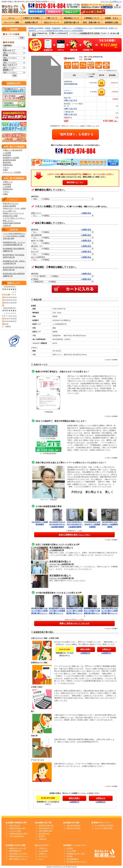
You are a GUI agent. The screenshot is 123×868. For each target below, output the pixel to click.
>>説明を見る (86, 213)
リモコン (6, 167)
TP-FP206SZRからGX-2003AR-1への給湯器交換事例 (92, 524)
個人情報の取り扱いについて (77, 862)
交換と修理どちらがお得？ (18, 854)
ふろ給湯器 (7, 153)
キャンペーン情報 (12, 22)
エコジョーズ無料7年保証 (104, 828)
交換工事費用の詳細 (45, 831)
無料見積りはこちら (75, 182)
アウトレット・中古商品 (12, 172)
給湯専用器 (7, 155)
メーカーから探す (15, 831)
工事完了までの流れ (31, 18)
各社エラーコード (52, 22)
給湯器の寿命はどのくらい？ (19, 856)
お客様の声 (7, 226)
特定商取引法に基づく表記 (76, 854)
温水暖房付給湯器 (9, 160)
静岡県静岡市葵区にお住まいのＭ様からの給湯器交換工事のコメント (92, 611)
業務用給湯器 (8, 165)
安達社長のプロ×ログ (11, 204)
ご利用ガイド (116, 2)
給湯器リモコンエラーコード (13, 213)
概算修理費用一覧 (15, 851)
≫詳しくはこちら (71, 100)
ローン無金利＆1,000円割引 (104, 825)
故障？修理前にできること (18, 859)
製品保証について (72, 18)
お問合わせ (42, 854)
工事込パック (8, 182)
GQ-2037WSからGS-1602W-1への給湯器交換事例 (110, 524)
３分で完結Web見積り (17, 836)
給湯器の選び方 (31, 22)
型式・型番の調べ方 (92, 22)
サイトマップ (106, 2)
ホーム (11, 18)
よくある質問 (43, 851)
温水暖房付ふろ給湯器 (11, 158)
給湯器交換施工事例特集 (12, 223)
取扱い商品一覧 (15, 825)
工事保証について (92, 18)
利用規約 (70, 856)
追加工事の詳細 (44, 834)
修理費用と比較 (112, 22)
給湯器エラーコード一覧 (18, 848)
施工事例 (42, 836)
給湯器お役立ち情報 (10, 216)
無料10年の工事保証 (74, 828)
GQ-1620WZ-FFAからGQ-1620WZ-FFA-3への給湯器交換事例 (57, 524)
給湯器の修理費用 (9, 206)
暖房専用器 (7, 162)
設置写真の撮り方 (72, 22)
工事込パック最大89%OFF (13, 150)
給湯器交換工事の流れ (46, 825)
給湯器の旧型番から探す (18, 828)
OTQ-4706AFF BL (71, 84)
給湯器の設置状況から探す (18, 834)
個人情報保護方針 (73, 859)
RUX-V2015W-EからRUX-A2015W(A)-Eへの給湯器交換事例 (75, 524)
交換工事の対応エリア (46, 828)
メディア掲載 (71, 851)
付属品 (5, 170)
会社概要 (70, 848)
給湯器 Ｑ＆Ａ (112, 18)
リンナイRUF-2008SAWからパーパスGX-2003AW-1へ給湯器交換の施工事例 (14, 236)
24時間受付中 (85, 653)
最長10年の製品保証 (74, 825)
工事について (52, 18)
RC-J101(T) (68, 93)
